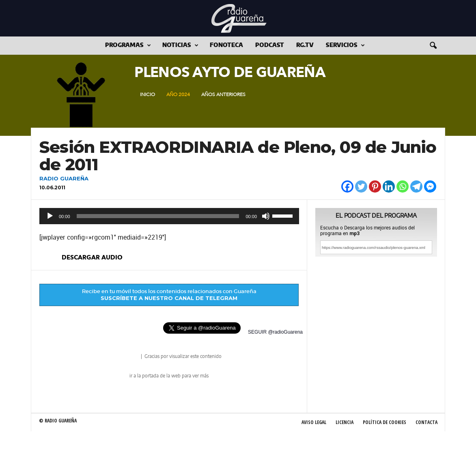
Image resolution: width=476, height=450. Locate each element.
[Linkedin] (389, 186)
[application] (169, 216)
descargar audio (92, 257)
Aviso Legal (314, 422)
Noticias (180, 46)
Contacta (426, 422)
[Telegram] (416, 186)
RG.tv (305, 45)
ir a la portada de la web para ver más (169, 376)
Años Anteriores (223, 94)
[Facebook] (347, 186)
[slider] (158, 216)
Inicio (148, 94)
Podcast (270, 45)
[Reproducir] (50, 216)
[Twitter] (361, 186)
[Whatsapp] (403, 186)
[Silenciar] (266, 216)
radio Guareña (128, 357)
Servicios (345, 46)
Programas (128, 46)
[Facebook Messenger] (430, 186)
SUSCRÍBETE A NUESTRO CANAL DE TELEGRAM (169, 298)
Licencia (345, 422)
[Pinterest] (375, 186)
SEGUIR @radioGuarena (275, 332)
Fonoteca (226, 45)
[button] (433, 46)
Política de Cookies (384, 422)
